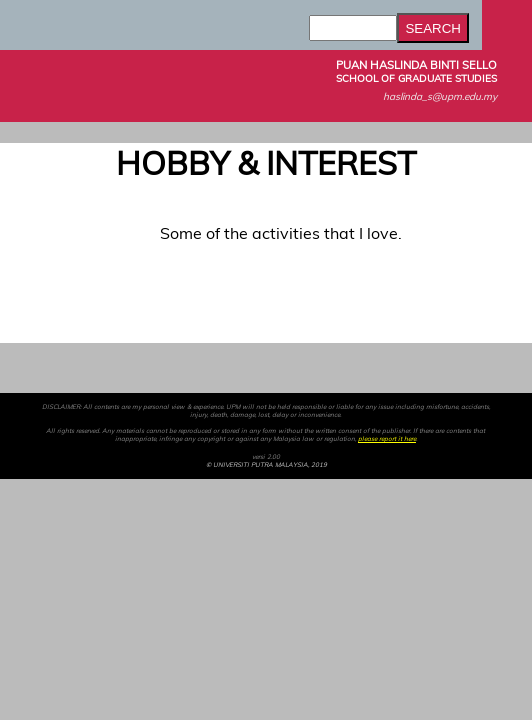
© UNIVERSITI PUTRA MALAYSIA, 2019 (266, 465)
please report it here (387, 439)
